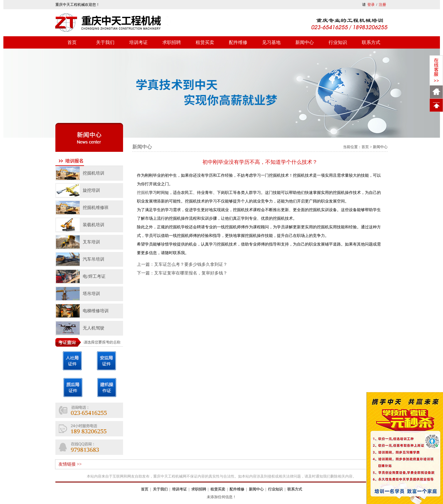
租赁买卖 (205, 42)
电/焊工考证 (94, 276)
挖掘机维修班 (96, 208)
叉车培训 (91, 242)
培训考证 (138, 42)
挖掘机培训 (94, 173)
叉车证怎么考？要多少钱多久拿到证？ (191, 264)
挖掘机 (143, 193)
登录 (371, 5)
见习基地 (271, 42)
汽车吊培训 (94, 259)
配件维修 (238, 42)
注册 (382, 5)
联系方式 (371, 42)
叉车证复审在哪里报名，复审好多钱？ (191, 273)
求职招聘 (172, 42)
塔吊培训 (91, 294)
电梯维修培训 (96, 311)
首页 (72, 42)
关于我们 (105, 42)
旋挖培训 (91, 190)
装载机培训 (94, 225)
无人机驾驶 (94, 328)
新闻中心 (305, 42)
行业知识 (338, 42)
